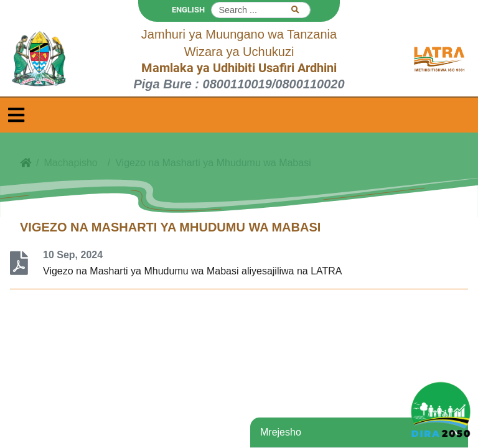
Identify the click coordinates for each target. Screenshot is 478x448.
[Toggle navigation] (16, 115)
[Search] (261, 10)
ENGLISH (188, 10)
